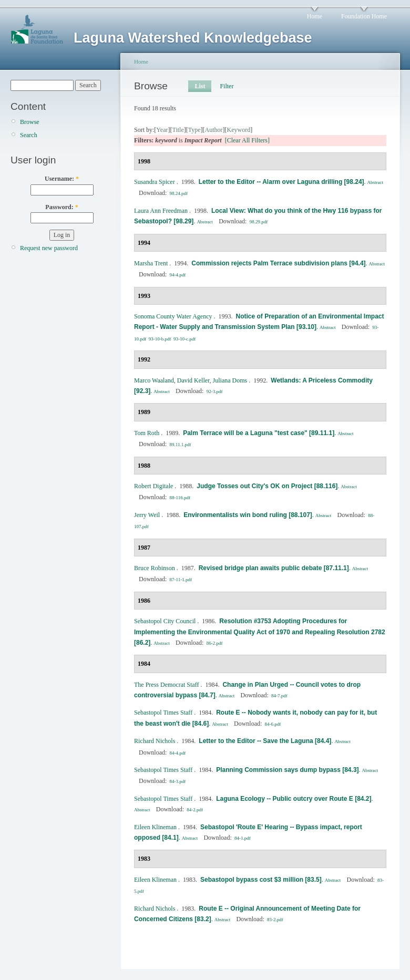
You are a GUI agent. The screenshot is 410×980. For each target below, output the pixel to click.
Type (194, 130)
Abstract (376, 182)
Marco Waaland (154, 380)
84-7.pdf (279, 696)
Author (214, 130)
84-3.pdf (178, 781)
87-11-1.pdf (181, 580)
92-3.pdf (215, 391)
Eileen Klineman (155, 827)
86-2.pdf (215, 643)
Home (315, 16)
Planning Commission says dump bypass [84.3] (287, 770)
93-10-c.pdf (184, 339)
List (200, 86)
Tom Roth (147, 433)
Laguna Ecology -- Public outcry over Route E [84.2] (294, 799)
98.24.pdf (179, 193)
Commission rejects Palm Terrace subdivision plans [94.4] (278, 263)
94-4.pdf (178, 275)
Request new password (49, 248)
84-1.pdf (243, 838)
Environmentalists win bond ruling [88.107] (248, 515)
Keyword (239, 130)
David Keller (193, 380)
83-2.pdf (275, 920)
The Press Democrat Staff (166, 685)
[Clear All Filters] (247, 140)
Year (162, 130)
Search (29, 135)
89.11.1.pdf (181, 445)
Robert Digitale (153, 486)
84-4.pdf (178, 753)
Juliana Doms (230, 380)
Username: (62, 179)
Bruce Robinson (155, 568)
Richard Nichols (155, 741)
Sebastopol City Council (165, 621)
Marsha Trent (151, 263)
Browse (30, 122)
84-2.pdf (195, 810)
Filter (227, 86)
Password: (61, 207)
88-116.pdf (180, 498)
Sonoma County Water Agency (173, 316)
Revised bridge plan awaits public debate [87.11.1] (274, 568)
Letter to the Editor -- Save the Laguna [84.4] (265, 741)
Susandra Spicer (155, 182)
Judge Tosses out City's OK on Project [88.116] (267, 486)
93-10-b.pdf (160, 339)
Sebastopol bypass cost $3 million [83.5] (261, 880)
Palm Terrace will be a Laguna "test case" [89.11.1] (259, 433)
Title (178, 130)
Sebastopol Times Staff (163, 713)
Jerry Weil (147, 515)
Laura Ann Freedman (161, 211)
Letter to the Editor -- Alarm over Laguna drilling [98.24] (281, 182)
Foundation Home (364, 16)
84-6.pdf (273, 724)
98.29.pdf (259, 222)
